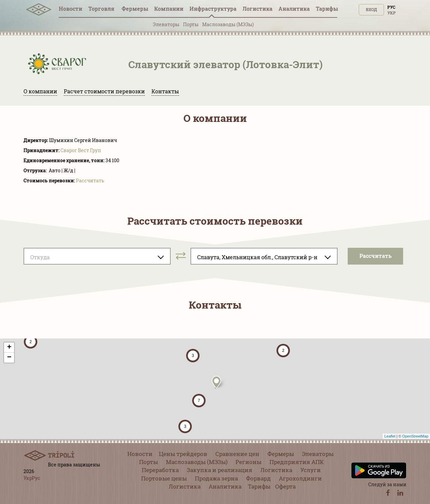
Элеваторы (166, 24)
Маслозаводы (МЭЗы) (228, 24)
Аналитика (294, 9)
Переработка (160, 470)
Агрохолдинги (300, 478)
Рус (391, 7)
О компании (40, 91)
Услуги (311, 470)
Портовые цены (164, 478)
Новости (71, 9)
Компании (169, 9)
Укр (392, 13)
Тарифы (327, 9)
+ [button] (9, 348)
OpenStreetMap (415, 436)
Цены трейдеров (183, 454)
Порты (191, 24)
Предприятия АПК (297, 462)
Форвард (258, 478)
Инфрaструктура (213, 9)
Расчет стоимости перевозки (104, 91)
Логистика (257, 9)
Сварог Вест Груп (81, 150)
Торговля (102, 9)
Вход (371, 9)
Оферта (285, 486)
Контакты (165, 91)
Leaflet (390, 436)
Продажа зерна (216, 478)
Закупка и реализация (220, 470)
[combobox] (97, 256)
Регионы (248, 462)
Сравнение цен (237, 454)
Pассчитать (90, 180)
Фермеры (135, 9)
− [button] (9, 358)
